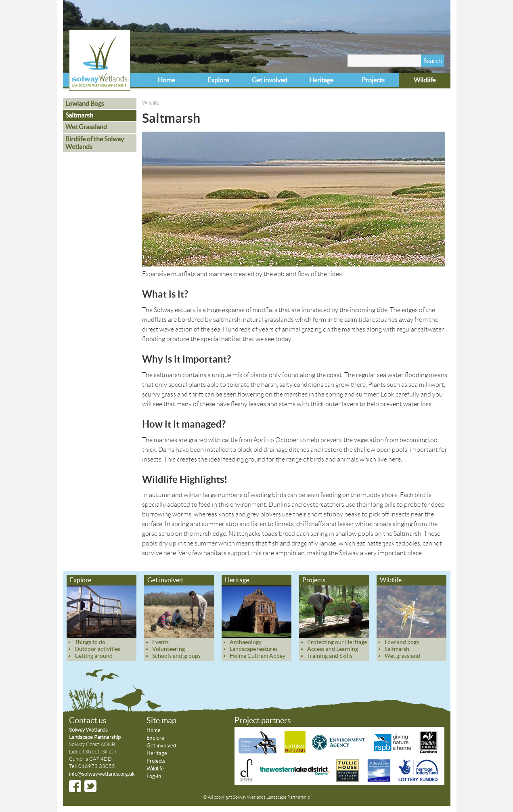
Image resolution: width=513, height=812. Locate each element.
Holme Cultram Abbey (258, 656)
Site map (161, 720)
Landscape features (254, 649)
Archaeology (246, 642)
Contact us (88, 720)
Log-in (154, 776)
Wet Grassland (86, 127)
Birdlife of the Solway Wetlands (95, 143)
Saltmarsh (79, 115)
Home (166, 80)
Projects (373, 80)
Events (160, 642)
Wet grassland (402, 656)
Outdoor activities (97, 649)
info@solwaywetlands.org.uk (102, 774)
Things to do (90, 642)
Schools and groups (176, 656)
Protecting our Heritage (337, 642)
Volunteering (169, 649)
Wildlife (425, 80)
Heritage (321, 80)
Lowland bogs (402, 642)
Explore (218, 80)
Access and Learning (333, 649)
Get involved (270, 80)
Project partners (263, 720)
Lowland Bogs (85, 103)
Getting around (94, 656)
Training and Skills (330, 656)
